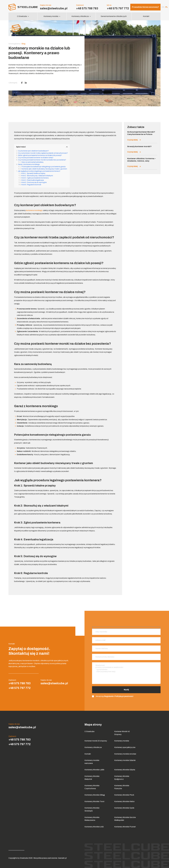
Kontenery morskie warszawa (92, 762)
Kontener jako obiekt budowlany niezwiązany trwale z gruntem (44, 169)
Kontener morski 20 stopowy (96, 741)
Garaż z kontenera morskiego (29, 164)
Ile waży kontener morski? (139, 146)
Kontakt (146, 16)
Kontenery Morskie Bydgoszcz (122, 778)
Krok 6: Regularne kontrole (31, 185)
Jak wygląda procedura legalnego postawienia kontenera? (39, 171)
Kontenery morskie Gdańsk (125, 760)
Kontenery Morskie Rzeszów (122, 787)
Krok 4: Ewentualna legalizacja (33, 180)
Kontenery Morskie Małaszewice (92, 819)
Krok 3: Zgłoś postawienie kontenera (35, 178)
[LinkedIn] (26, 83)
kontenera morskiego (34, 210)
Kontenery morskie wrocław (125, 754)
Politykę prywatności (124, 696)
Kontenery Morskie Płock (124, 795)
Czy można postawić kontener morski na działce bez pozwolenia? (42, 160)
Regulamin (109, 696)
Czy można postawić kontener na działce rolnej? (36, 158)
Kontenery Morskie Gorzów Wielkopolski (125, 819)
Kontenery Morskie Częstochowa (92, 787)
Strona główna (14, 44)
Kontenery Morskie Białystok (92, 778)
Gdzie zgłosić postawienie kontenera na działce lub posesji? (40, 155)
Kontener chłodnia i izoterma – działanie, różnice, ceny (141, 160)
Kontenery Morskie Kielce (124, 801)
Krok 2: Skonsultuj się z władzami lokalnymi (37, 176)
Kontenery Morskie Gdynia (125, 770)
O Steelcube (23, 16)
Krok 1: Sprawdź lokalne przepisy (33, 173)
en (163, 7)
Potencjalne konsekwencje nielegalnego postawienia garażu (44, 167)
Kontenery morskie (52, 16)
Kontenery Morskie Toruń (94, 801)
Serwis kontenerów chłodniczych (114, 16)
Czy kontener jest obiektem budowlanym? (33, 151)
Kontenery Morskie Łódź (94, 827)
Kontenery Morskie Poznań (125, 827)
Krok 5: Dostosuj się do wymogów (34, 182)
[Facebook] (22, 83)
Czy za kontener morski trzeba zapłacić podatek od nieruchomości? (43, 153)
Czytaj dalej (134, 140)
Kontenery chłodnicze (81, 16)
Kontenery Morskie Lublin (94, 770)
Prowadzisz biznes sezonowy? (145, 7)
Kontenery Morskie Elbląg (95, 795)
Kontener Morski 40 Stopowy (122, 733)
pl (167, 7)
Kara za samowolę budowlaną (32, 162)
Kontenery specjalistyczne (125, 747)
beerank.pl (62, 858)
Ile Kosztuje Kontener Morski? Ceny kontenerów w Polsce (141, 133)
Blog (23, 44)
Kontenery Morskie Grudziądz (92, 809)
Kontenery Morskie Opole (124, 808)
